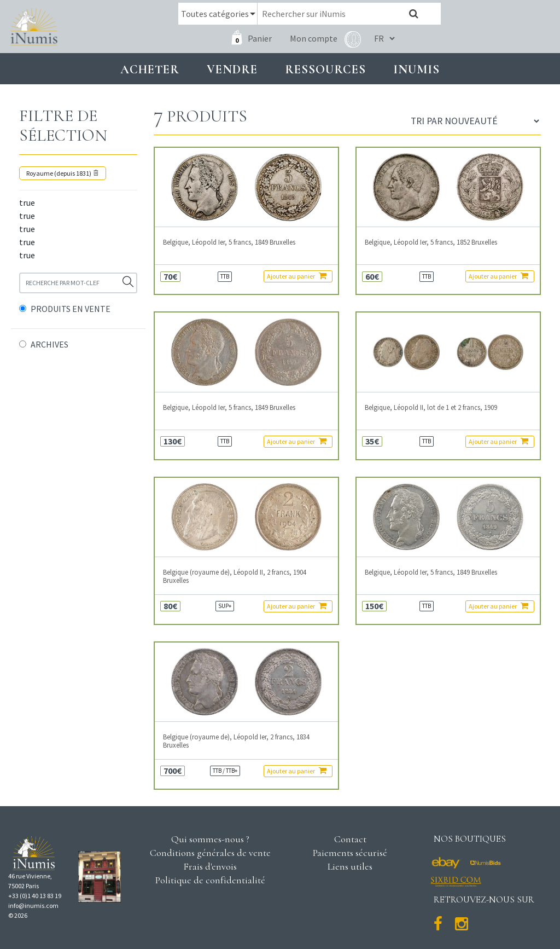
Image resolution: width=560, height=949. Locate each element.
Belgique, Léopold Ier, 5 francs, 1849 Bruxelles (229, 242)
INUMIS (416, 69)
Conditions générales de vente (210, 853)
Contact (350, 839)
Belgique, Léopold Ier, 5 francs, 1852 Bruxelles (431, 242)
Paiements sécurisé (350, 853)
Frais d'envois (210, 866)
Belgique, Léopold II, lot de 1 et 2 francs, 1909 (431, 407)
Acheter (150, 69)
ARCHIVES (49, 344)
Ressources (325, 69)
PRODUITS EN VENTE (71, 309)
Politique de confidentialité (210, 880)
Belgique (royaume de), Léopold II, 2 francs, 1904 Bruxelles (235, 576)
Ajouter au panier (297, 276)
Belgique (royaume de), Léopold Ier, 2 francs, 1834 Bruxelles (236, 741)
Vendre (232, 69)
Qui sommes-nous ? (210, 839)
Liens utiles (350, 866)
